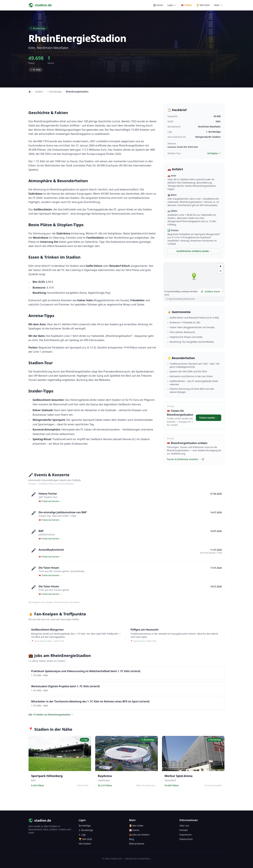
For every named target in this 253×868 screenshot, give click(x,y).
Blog (132, 839)
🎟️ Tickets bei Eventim (50, 501)
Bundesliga (85, 826)
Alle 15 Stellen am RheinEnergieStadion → (51, 715)
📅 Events (134, 830)
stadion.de (40, 820)
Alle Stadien (85, 844)
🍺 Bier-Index (136, 826)
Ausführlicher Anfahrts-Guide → (194, 251)
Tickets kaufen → (209, 418)
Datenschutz (186, 839)
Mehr (218, 5)
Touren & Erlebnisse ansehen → (185, 459)
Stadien (39, 92)
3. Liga (82, 835)
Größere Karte (210, 292)
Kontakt (184, 830)
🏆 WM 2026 (203, 5)
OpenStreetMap (175, 299)
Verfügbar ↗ (214, 153)
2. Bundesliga (86, 830)
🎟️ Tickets (186, 5)
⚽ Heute (158, 5)
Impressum (185, 835)
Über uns (184, 826)
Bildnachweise (137, 844)
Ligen (172, 5)
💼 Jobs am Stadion (139, 835)
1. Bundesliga (54, 92)
